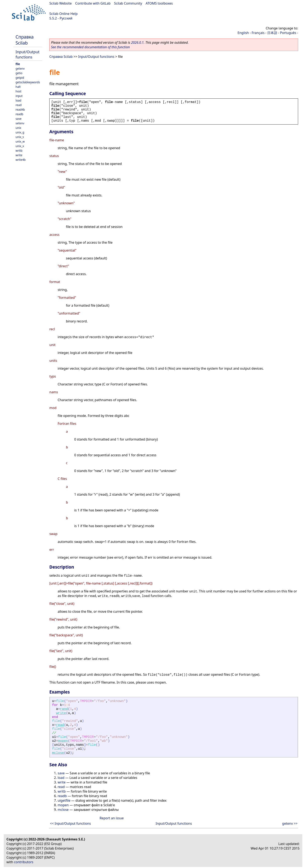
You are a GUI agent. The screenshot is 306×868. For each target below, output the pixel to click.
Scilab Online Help (63, 14)
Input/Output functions (27, 54)
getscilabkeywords (28, 82)
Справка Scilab (25, 40)
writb (19, 151)
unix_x (20, 146)
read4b (20, 110)
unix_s (20, 137)
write (19, 155)
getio (19, 73)
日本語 (272, 33)
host (18, 91)
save (19, 119)
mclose (58, 753)
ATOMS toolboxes (159, 3)
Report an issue (112, 818)
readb (19, 114)
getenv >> (290, 823)
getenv (20, 68)
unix (18, 128)
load (18, 100)
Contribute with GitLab (93, 3)
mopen (63, 741)
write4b (21, 160)
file (18, 64)
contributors (24, 862)
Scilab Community (128, 3)
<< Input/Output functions (70, 823)
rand (64, 709)
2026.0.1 (137, 42)
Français (258, 33)
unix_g (20, 132)
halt (18, 87)
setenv (20, 123)
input (19, 96)
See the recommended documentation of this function (90, 47)
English (243, 33)
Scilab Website (61, 3)
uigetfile (64, 800)
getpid (20, 78)
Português (288, 33)
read (19, 105)
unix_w (20, 141)
